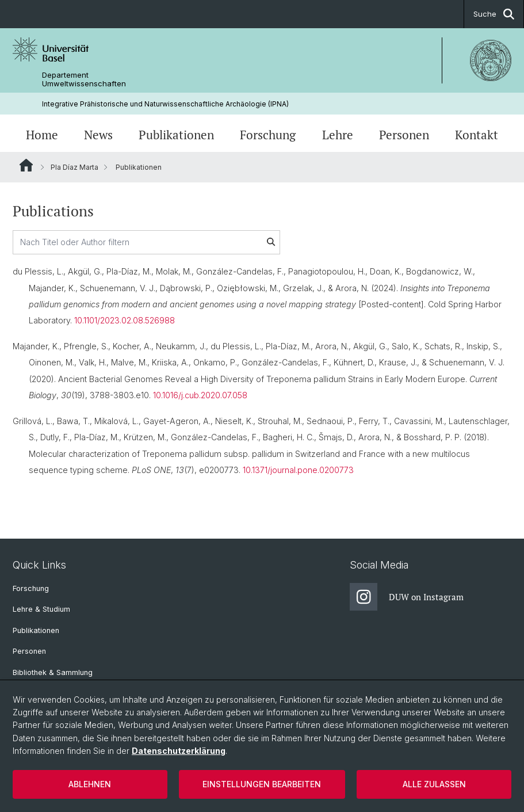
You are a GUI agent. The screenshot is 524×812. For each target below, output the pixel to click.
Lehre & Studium (41, 609)
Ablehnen (90, 784)
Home (42, 135)
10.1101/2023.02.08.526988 (125, 321)
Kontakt (477, 135)
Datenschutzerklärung (179, 751)
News (98, 135)
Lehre (338, 135)
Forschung (268, 135)
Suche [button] (494, 14)
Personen (404, 135)
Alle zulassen (434, 784)
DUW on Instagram (407, 597)
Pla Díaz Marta (74, 167)
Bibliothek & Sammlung (53, 672)
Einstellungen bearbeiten (262, 784)
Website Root (26, 165)
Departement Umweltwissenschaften (84, 79)
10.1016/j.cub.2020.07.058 (200, 396)
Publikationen (176, 135)
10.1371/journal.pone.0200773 (298, 470)
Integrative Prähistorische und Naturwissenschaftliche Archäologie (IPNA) (165, 104)
